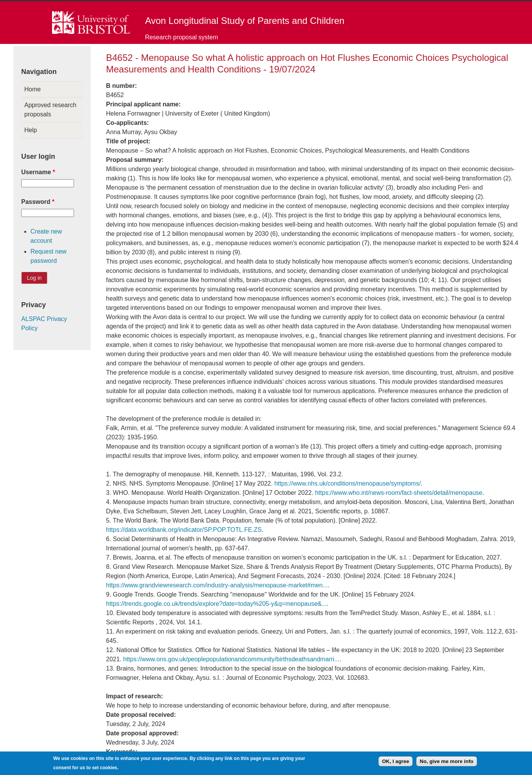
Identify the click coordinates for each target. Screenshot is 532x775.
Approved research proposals (50, 110)
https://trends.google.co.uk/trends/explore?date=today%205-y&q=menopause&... (216, 604)
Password (38, 202)
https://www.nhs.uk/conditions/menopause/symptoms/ (348, 483)
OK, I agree (396, 763)
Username (38, 172)
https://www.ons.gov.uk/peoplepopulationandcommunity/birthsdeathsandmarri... (231, 659)
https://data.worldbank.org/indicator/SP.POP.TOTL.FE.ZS (184, 530)
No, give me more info (447, 763)
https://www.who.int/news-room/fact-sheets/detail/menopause (399, 493)
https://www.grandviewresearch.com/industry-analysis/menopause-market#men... (217, 585)
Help (31, 130)
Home (33, 89)
